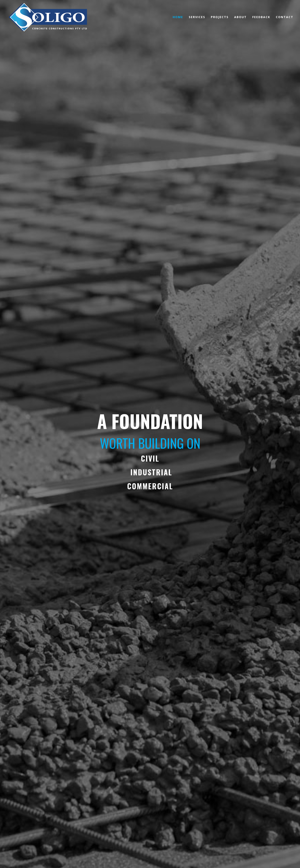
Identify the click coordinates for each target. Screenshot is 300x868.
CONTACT (285, 17)
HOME (178, 17)
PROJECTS (220, 17)
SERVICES (197, 17)
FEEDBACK (261, 17)
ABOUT (240, 17)
